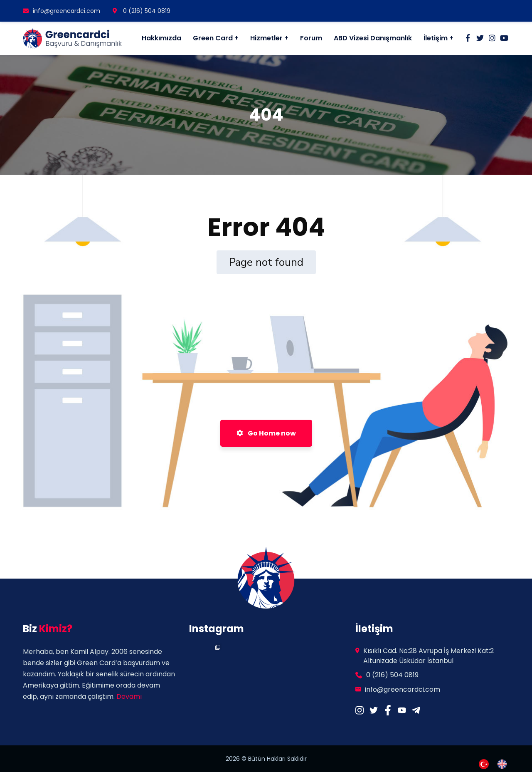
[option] (504, 764)
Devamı (129, 697)
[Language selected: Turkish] (497, 763)
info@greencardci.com (62, 11)
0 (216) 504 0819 (142, 11)
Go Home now (266, 433)
